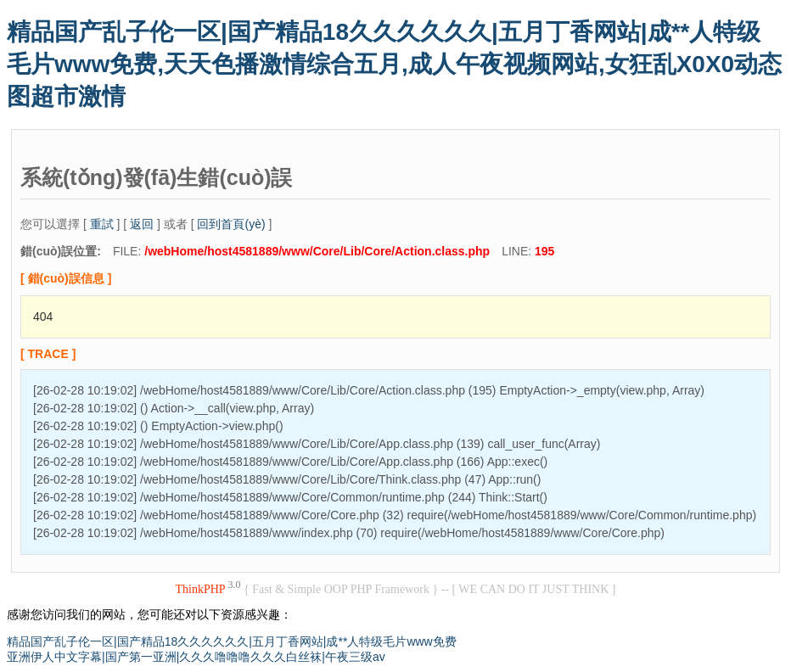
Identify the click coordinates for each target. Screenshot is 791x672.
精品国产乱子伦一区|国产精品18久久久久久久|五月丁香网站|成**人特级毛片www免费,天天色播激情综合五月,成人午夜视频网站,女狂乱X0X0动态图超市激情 (394, 64)
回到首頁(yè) (231, 224)
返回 (142, 224)
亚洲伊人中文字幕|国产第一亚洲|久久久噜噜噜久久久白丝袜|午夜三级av (196, 657)
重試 (102, 224)
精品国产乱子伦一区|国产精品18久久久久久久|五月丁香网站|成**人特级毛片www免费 (232, 641)
